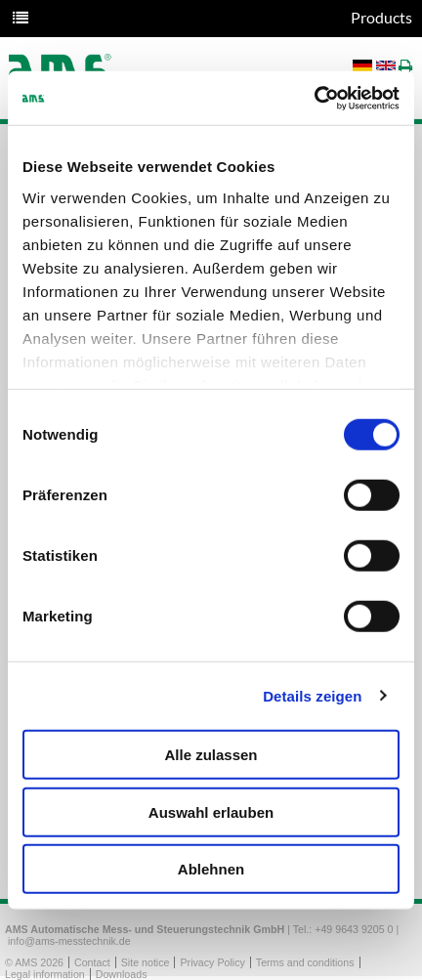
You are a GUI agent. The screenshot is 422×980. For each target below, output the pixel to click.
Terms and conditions (305, 962)
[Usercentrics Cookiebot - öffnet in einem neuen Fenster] (314, 98)
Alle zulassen (211, 755)
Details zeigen (312, 695)
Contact (92, 962)
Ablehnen (211, 869)
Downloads (122, 974)
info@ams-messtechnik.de (69, 941)
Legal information (45, 974)
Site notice (146, 962)
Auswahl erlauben (211, 811)
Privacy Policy (212, 962)
